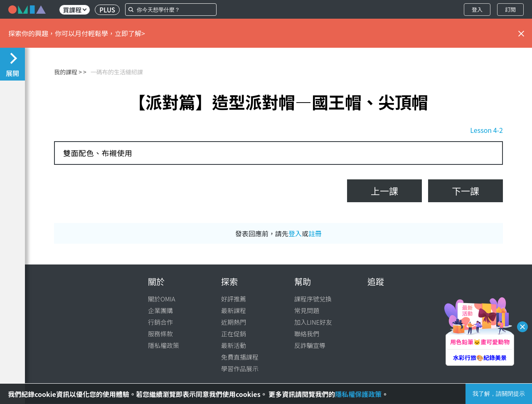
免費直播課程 (240, 357)
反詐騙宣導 (310, 345)
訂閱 (510, 9)
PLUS (107, 10)
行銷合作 (160, 322)
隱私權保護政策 (358, 394)
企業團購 (160, 310)
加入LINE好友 (313, 322)
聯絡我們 (307, 334)
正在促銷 (234, 334)
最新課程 (234, 310)
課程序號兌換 (313, 299)
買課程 (75, 10)
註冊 (315, 233)
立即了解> (130, 33)
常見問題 (307, 310)
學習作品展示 (240, 368)
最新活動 (234, 345)
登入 (477, 9)
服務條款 (160, 334)
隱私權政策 (164, 345)
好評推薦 (234, 299)
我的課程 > (68, 72)
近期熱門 (234, 322)
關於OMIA (162, 299)
